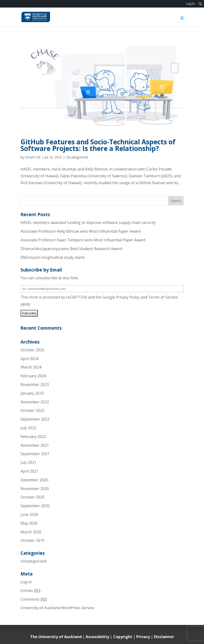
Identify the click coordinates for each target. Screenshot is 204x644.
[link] (36, 17)
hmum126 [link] (33, 157)
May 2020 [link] (29, 523)
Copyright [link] (123, 637)
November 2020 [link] (35, 489)
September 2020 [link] (35, 506)
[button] (182, 20)
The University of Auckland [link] (56, 637)
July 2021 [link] (28, 462)
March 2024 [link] (31, 367)
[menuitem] (200, 4)
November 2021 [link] (35, 445)
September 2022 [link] (35, 419)
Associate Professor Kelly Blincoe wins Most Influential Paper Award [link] (81, 231)
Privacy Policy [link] (128, 297)
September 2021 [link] (35, 454)
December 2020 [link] (34, 480)
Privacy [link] (144, 637)
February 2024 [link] (33, 376)
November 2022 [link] (35, 402)
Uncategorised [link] (77, 157)
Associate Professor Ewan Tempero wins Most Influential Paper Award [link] (83, 240)
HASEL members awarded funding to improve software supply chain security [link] (88, 223)
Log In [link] (191, 4)
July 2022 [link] (28, 428)
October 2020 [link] (32, 497)
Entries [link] (31, 591)
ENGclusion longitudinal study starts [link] (53, 257)
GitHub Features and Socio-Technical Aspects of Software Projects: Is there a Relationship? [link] (98, 145)
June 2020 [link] (29, 514)
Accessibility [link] (98, 637)
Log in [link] (26, 582)
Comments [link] (34, 599)
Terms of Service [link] (163, 297)
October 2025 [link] (32, 350)
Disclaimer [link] (164, 637)
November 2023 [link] (35, 385)
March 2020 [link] (31, 532)
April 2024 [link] (29, 359)
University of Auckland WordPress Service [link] (57, 608)
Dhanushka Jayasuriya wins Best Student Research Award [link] (71, 249)
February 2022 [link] (33, 437)
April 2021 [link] (29, 471)
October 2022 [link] (32, 410)
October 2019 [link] (32, 540)
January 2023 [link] (32, 393)
